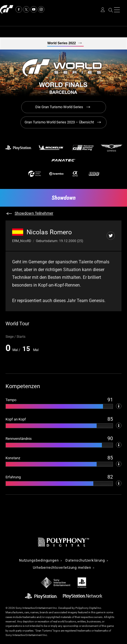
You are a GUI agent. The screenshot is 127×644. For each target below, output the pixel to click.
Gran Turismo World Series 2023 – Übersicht (59, 122)
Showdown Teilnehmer (34, 213)
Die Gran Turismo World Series (59, 107)
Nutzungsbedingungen (39, 561)
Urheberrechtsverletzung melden (62, 568)
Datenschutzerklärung (85, 561)
